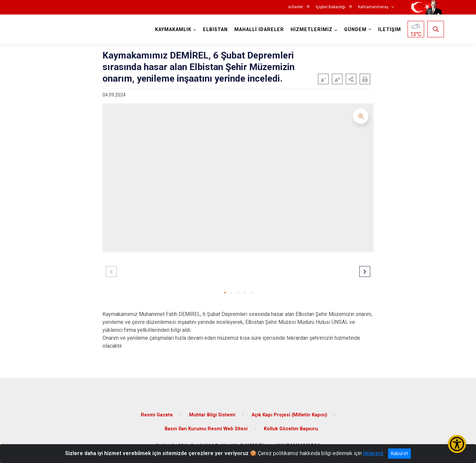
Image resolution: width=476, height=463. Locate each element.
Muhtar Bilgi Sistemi (212, 415)
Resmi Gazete (157, 415)
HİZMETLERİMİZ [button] (312, 30)
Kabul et (399, 453)
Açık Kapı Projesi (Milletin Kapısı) (289, 415)
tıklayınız (373, 453)
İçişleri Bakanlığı (331, 7)
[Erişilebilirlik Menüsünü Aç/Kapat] (457, 444)
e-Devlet (296, 7)
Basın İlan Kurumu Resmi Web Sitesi (206, 429)
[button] (351, 79)
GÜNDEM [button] (355, 30)
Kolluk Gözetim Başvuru (291, 429)
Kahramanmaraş (373, 7)
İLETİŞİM (390, 30)
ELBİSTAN (215, 30)
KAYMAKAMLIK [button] (173, 30)
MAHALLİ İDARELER (259, 30)
